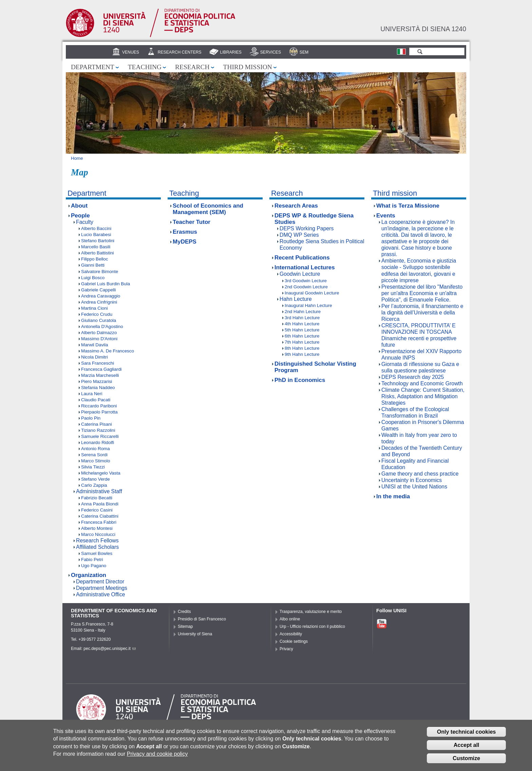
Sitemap (185, 627)
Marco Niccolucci (98, 534)
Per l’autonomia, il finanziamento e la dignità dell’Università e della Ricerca (422, 313)
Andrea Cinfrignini (99, 302)
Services (271, 52)
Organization (89, 575)
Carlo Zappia (94, 485)
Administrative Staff (99, 491)
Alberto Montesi (97, 528)
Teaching (145, 67)
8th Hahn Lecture (302, 348)
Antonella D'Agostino (102, 326)
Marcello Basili (96, 247)
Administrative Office (101, 594)
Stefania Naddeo (98, 388)
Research (192, 67)
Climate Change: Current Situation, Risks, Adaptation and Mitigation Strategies (423, 396)
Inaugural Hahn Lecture (308, 305)
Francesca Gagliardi (101, 369)
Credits (184, 612)
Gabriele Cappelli (98, 290)
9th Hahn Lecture (302, 354)
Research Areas (296, 206)
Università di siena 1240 (423, 29)
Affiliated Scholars (97, 547)
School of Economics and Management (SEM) (208, 209)
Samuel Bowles (97, 553)
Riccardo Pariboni (99, 406)
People (80, 216)
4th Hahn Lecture (302, 324)
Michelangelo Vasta (101, 473)
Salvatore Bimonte (100, 272)
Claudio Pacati (96, 400)
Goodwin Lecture (300, 274)
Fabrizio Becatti (97, 498)
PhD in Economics (300, 380)
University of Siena (195, 634)
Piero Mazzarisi (97, 381)
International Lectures (305, 267)
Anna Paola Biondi (100, 504)
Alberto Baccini (96, 228)
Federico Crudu (97, 314)
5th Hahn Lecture (302, 330)
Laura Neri (92, 394)
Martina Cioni (94, 308)
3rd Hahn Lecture (302, 318)
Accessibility (291, 634)
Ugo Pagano (94, 566)
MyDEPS (185, 242)
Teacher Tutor (192, 222)
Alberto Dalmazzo (99, 333)
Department (93, 67)
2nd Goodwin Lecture (306, 287)
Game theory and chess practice (420, 474)
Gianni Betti (93, 265)
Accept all (467, 747)
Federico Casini (97, 510)
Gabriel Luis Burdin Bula (106, 284)
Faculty (85, 222)
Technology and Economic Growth (422, 383)
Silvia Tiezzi (93, 467)
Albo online (290, 619)
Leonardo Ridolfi (98, 442)
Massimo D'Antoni (99, 339)
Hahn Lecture (296, 299)
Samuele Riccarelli (100, 436)
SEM (304, 52)
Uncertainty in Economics (412, 480)
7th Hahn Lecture (302, 342)
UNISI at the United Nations (414, 487)
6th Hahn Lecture (302, 336)
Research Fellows (97, 541)
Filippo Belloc (94, 259)
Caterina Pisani (97, 424)
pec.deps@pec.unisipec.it (110, 649)
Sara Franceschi (98, 363)
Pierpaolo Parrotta (99, 412)
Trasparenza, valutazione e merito (311, 612)
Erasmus (185, 232)
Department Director (100, 582)
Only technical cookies (466, 734)
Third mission (248, 67)
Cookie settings (294, 641)
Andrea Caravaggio (101, 296)
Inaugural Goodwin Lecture (312, 293)
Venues (131, 52)
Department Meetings (102, 588)
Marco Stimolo (96, 461)
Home (77, 158)
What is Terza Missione (408, 206)
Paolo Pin (91, 418)
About (79, 206)
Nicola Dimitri (94, 357)
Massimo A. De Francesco (108, 351)
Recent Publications (302, 258)
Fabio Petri (92, 560)
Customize (466, 761)
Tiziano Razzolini (98, 430)
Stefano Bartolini (98, 241)
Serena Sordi (94, 455)
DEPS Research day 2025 (413, 377)
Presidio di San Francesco (202, 619)
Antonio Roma (96, 449)
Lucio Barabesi (96, 235)
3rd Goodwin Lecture (306, 281)
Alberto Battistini (98, 253)
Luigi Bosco (93, 278)
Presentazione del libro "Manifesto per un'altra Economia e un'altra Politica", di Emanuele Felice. (422, 293)
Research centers (180, 52)
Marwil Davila (94, 345)
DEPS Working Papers (307, 228)
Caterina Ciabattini (100, 516)
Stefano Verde (96, 479)
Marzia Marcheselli (100, 375)
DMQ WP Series (299, 235)
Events (386, 216)
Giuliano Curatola (99, 320)
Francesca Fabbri (99, 522)
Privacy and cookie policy (157, 756)
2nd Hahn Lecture (303, 312)
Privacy (286, 649)
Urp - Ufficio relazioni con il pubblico (312, 627)
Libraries (231, 52)
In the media (393, 496)
